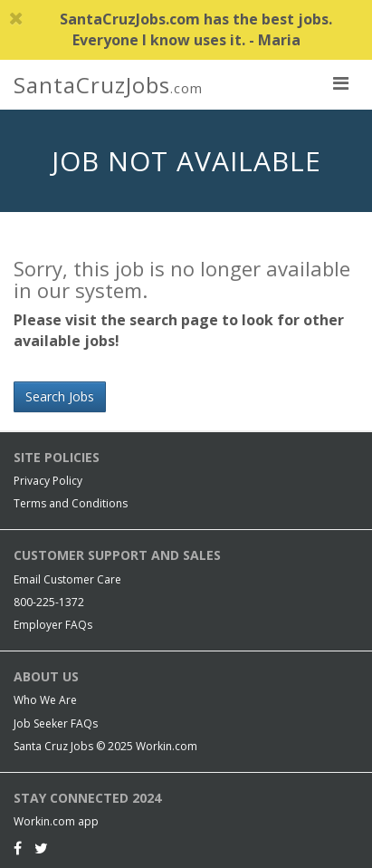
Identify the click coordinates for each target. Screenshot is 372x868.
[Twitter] (41, 848)
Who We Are (45, 700)
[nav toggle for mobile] (340, 82)
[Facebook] (18, 848)
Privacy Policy (48, 481)
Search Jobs (60, 396)
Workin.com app (56, 821)
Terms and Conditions (71, 503)
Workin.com (167, 746)
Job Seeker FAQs (56, 723)
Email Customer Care (67, 579)
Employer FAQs (53, 625)
